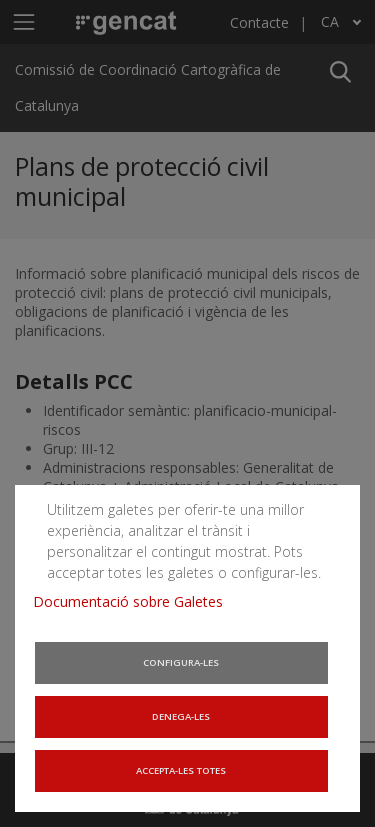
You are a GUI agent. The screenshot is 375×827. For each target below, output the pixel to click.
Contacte (259, 22)
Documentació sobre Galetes (130, 610)
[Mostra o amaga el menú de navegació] (23, 21)
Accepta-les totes (181, 773)
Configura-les (181, 666)
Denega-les (181, 719)
